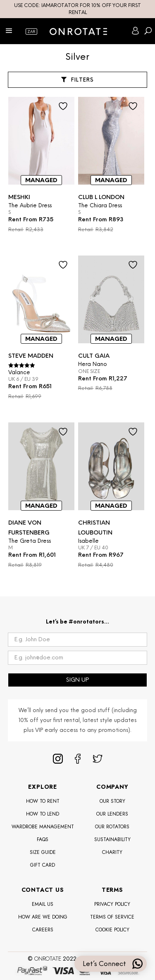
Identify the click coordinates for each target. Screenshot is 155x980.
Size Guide (43, 852)
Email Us (43, 904)
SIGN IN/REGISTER (135, 30)
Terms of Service (112, 917)
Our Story (112, 801)
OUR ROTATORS (112, 827)
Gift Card (43, 865)
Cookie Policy (112, 930)
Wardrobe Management (43, 827)
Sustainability (112, 839)
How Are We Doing (43, 917)
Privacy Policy (112, 904)
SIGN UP (77, 680)
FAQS (43, 839)
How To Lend (43, 814)
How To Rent (43, 801)
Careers (43, 930)
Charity (112, 852)
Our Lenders (112, 814)
